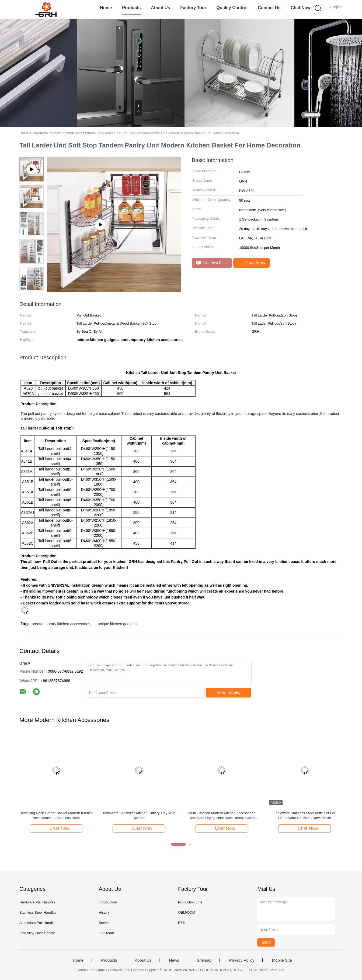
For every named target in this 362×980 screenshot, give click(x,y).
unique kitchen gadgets (117, 624)
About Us (160, 8)
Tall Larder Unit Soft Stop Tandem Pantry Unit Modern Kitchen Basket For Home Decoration (168, 133)
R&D (182, 923)
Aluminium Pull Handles (38, 923)
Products (131, 8)
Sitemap (204, 960)
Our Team (106, 933)
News (174, 960)
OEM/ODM (187, 912)
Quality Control (232, 8)
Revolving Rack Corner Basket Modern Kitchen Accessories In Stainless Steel (56, 815)
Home (106, 8)
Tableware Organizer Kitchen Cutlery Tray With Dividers (139, 815)
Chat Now (301, 8)
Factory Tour (193, 8)
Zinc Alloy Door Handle (37, 933)
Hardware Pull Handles (37, 902)
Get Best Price (212, 263)
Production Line (190, 902)
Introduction (108, 902)
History (104, 912)
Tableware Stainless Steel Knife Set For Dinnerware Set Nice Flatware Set (305, 815)
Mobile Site (282, 960)
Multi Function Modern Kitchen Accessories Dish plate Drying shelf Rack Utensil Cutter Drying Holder (222, 816)
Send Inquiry (229, 692)
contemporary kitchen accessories (62, 624)
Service (104, 923)
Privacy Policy (242, 960)
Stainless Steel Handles (38, 912)
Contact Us (269, 8)
